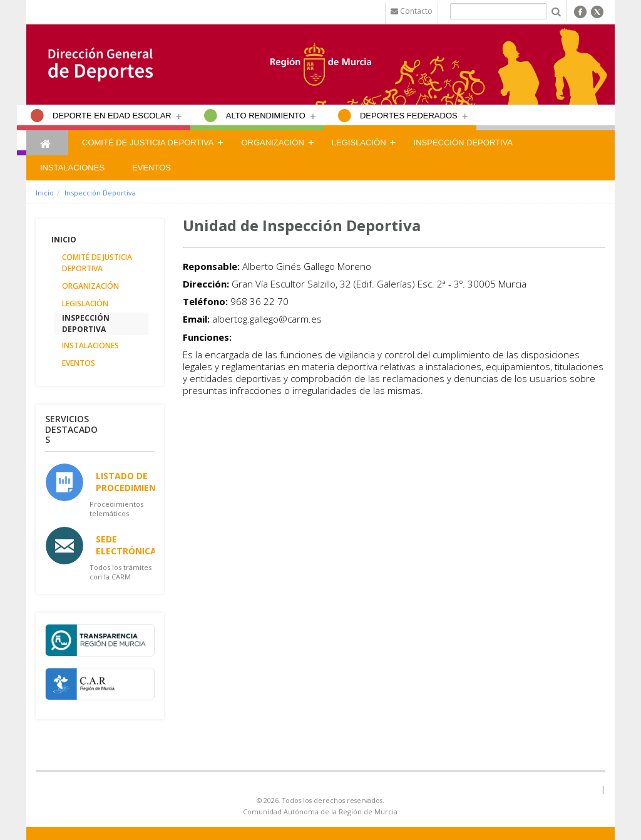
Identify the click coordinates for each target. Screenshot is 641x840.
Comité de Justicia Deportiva (148, 143)
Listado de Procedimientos (135, 482)
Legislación (359, 143)
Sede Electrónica (126, 545)
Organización (272, 143)
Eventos (151, 168)
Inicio (45, 193)
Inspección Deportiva (463, 143)
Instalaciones (72, 168)
